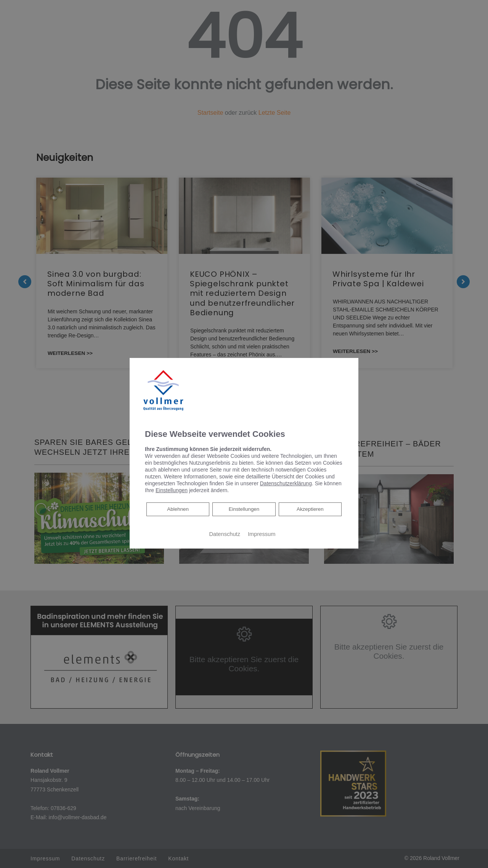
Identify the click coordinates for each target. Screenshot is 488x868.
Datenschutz (225, 534)
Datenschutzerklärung (286, 483)
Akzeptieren (310, 509)
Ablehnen (178, 509)
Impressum (262, 534)
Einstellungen (244, 509)
